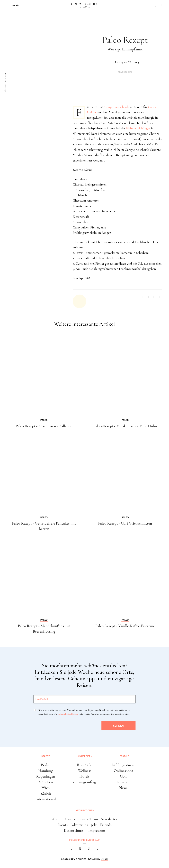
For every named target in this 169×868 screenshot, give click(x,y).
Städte (46, 756)
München (46, 782)
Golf (123, 776)
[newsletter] (98, 849)
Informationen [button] (84, 810)
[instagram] (80, 849)
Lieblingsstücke (123, 765)
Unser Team (89, 819)
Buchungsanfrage (84, 782)
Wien (46, 788)
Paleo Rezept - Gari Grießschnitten (125, 523)
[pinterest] (89, 849)
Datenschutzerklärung (68, 714)
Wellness (85, 771)
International (46, 799)
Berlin (46, 765)
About (57, 819)
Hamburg (46, 771)
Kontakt (71, 819)
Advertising (79, 825)
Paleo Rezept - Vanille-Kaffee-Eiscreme (125, 626)
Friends (106, 825)
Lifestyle (123, 756)
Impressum (97, 831)
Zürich (46, 793)
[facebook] (72, 849)
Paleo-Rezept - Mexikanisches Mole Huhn (125, 426)
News (123, 788)
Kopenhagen (46, 776)
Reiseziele (84, 765)
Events (62, 825)
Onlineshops (123, 771)
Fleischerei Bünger (138, 128)
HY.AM (105, 859)
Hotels (84, 776)
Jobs (94, 825)
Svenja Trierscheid (116, 107)
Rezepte (123, 782)
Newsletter (109, 819)
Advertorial (125, 72)
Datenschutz (73, 831)
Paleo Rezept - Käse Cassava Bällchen (44, 426)
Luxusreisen (85, 756)
